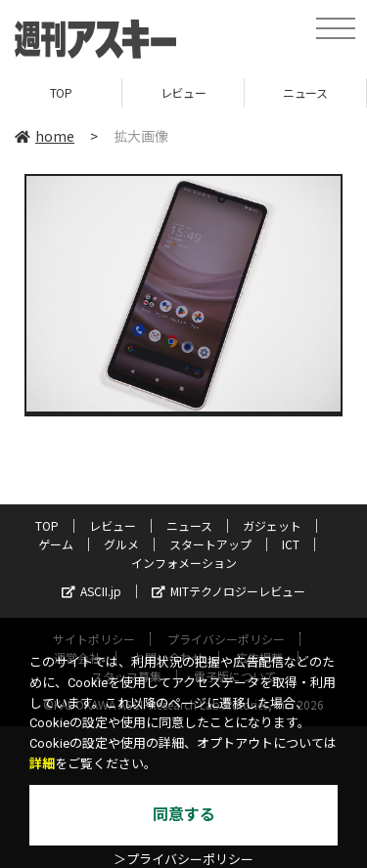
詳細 (42, 764)
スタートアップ (210, 544)
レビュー (183, 92)
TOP (61, 92)
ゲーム (56, 544)
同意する (184, 815)
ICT (291, 544)
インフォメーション (184, 563)
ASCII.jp (92, 591)
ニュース (305, 92)
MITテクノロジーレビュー (229, 591)
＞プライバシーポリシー (183, 860)
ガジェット (272, 525)
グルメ (121, 544)
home (45, 136)
